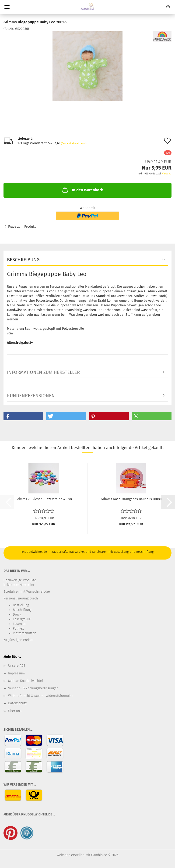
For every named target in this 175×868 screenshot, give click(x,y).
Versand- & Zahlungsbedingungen (33, 688)
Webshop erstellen (71, 855)
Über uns (15, 711)
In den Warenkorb (82, 190)
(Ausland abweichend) (74, 143)
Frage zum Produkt (22, 227)
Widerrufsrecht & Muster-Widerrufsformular (40, 696)
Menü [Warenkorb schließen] (7, 7)
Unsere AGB (17, 666)
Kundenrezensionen (31, 396)
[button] (23, 416)
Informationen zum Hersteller (43, 372)
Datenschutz (17, 703)
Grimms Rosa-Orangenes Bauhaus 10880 (131, 499)
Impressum (16, 673)
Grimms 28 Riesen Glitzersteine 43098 (44, 499)
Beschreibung (23, 260)
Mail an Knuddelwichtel (26, 681)
